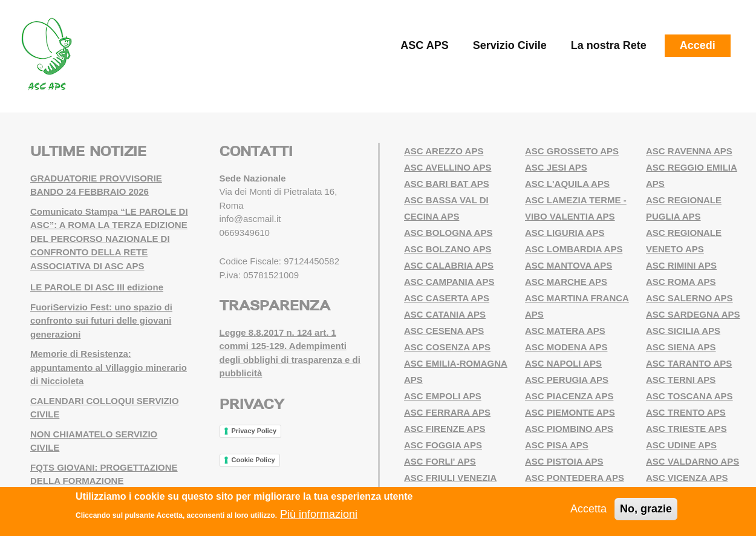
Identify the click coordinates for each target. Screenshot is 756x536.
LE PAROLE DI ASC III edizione (97, 287)
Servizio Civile (510, 45)
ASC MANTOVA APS (569, 265)
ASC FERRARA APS (447, 412)
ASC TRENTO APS (686, 412)
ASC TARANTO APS (689, 363)
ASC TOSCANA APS (689, 396)
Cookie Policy (253, 460)
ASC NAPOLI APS (563, 363)
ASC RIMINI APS (681, 265)
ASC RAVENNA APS (689, 151)
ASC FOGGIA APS (443, 445)
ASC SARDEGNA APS (693, 314)
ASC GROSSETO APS (572, 151)
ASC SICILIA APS (683, 331)
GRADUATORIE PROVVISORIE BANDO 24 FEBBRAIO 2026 (96, 185)
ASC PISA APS (557, 445)
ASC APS (424, 45)
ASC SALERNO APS (689, 298)
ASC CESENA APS (444, 331)
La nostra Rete (609, 45)
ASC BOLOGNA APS (448, 233)
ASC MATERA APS (565, 331)
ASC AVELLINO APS (448, 167)
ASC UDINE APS (681, 445)
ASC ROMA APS (681, 282)
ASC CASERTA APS (447, 298)
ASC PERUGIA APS (567, 380)
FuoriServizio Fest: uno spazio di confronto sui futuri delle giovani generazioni (101, 321)
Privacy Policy (254, 431)
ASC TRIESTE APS (686, 429)
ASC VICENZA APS (687, 478)
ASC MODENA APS (566, 347)
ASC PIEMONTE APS (570, 412)
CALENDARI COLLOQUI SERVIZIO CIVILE (105, 408)
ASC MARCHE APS (566, 282)
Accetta (588, 509)
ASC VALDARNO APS (692, 461)
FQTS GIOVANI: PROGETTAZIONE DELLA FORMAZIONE (104, 474)
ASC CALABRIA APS (449, 265)
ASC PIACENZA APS (569, 396)
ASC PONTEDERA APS (575, 478)
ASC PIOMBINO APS (569, 429)
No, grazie (646, 509)
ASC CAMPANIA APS (449, 282)
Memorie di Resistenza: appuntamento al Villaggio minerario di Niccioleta (109, 367)
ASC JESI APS (556, 167)
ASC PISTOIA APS (564, 461)
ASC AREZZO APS (444, 151)
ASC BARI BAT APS (447, 184)
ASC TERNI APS (681, 380)
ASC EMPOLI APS (443, 396)
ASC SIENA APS (681, 347)
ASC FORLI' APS (440, 461)
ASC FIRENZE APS (445, 429)
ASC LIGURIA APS (565, 233)
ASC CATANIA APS (445, 314)
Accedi (698, 45)
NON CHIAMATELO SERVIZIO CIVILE (94, 441)
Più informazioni (319, 514)
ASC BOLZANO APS (448, 249)
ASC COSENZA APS (447, 347)
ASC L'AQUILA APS (567, 184)
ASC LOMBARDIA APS (574, 249)
